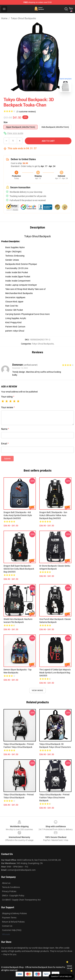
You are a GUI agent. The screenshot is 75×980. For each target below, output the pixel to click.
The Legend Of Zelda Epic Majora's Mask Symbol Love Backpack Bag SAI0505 (55, 673)
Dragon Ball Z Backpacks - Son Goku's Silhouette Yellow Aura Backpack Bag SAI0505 (53, 515)
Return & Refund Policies (13, 922)
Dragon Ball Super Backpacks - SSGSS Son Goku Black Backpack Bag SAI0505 (19, 569)
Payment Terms (9, 918)
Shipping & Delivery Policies (14, 913)
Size (6, 122)
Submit (7, 459)
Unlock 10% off (69, 967)
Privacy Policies (9, 891)
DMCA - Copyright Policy (13, 896)
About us (6, 883)
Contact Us (7, 926)
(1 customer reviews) (26, 112)
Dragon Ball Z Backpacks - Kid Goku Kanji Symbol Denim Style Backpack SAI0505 (18, 515)
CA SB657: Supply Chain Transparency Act (21, 900)
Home (4, 18)
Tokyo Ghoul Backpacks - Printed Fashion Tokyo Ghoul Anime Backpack (54, 798)
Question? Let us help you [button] (61, 976)
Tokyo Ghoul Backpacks (23, 18)
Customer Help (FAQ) (12, 930)
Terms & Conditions (11, 887)
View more (37, 690)
